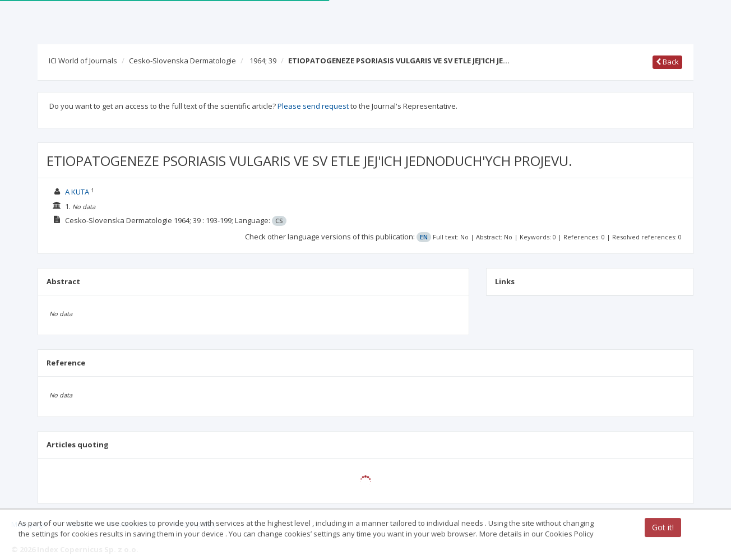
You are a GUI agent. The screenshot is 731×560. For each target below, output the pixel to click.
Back (667, 62)
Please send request (313, 106)
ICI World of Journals (83, 61)
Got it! (663, 528)
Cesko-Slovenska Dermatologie (182, 61)
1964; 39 (263, 61)
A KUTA (77, 192)
